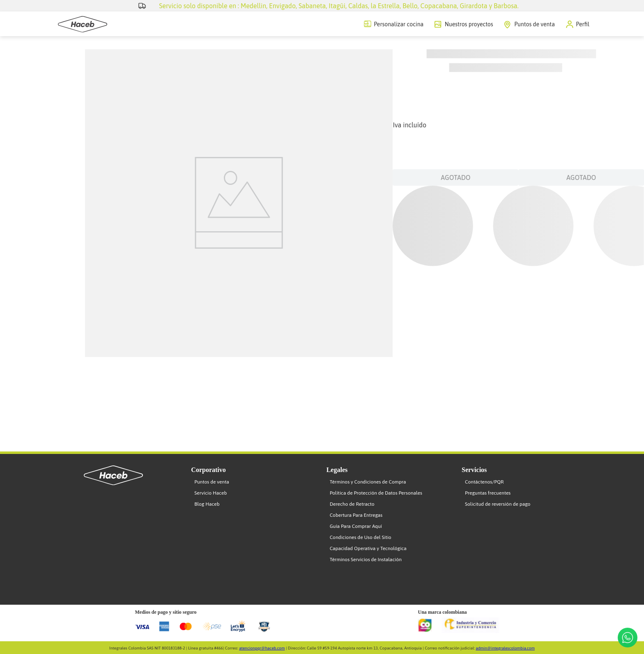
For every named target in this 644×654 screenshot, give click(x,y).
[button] (578, 24)
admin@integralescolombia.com (505, 648)
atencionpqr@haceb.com (262, 648)
